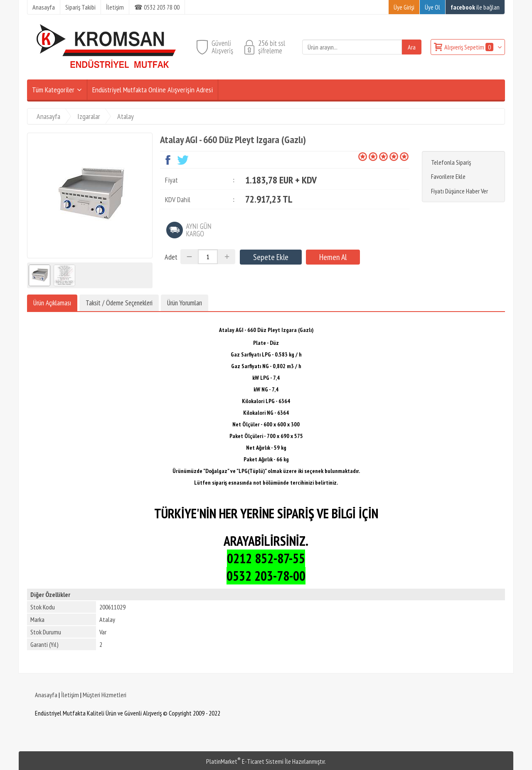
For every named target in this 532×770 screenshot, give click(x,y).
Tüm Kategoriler (53, 90)
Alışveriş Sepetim (469, 47)
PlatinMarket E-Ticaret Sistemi (245, 761)
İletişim (70, 695)
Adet (171, 257)
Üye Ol (432, 7)
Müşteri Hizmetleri (105, 695)
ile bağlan (475, 7)
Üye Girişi (404, 7)
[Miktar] (208, 257)
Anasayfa (46, 695)
